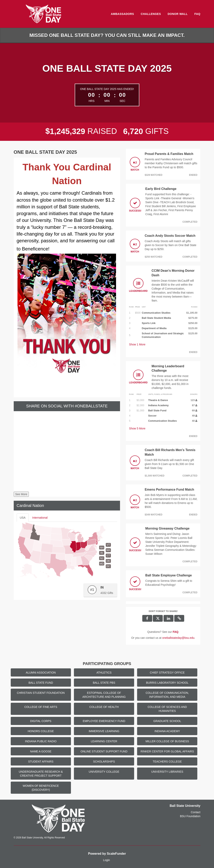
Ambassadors (122, 14)
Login (107, 860)
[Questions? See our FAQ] (176, 632)
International (40, 518)
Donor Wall (178, 14)
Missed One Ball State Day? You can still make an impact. (107, 35)
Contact (196, 812)
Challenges (151, 14)
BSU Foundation (190, 816)
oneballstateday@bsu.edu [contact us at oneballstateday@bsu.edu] (178, 638)
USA (23, 518)
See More (21, 494)
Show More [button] (137, 344)
